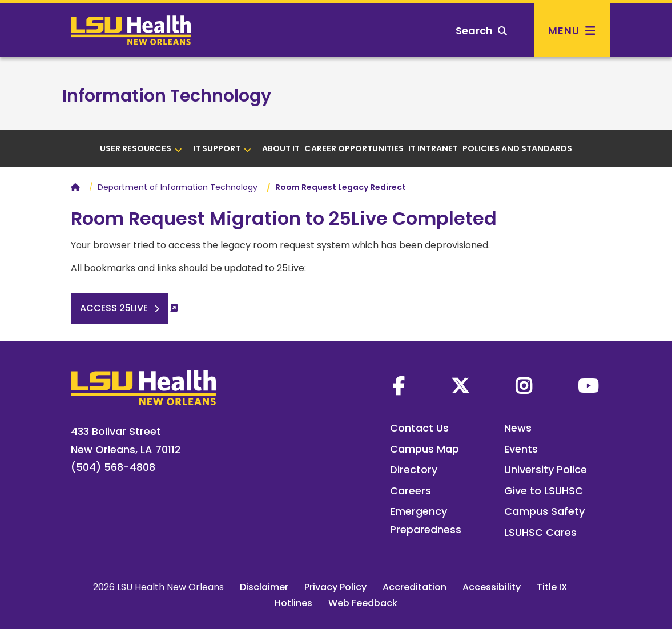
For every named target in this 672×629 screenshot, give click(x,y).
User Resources (141, 148)
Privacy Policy (335, 587)
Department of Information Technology (178, 187)
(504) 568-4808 (113, 467)
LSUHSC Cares (540, 532)
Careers (411, 491)
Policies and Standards (517, 148)
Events (521, 449)
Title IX (552, 587)
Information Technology (167, 96)
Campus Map (424, 449)
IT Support (222, 148)
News (518, 428)
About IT (281, 148)
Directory (414, 469)
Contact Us (419, 428)
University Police (546, 469)
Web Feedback (363, 603)
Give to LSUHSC (544, 491)
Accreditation (415, 587)
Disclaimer (264, 587)
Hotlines (293, 603)
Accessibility (492, 587)
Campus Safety (544, 511)
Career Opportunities (354, 148)
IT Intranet (433, 148)
